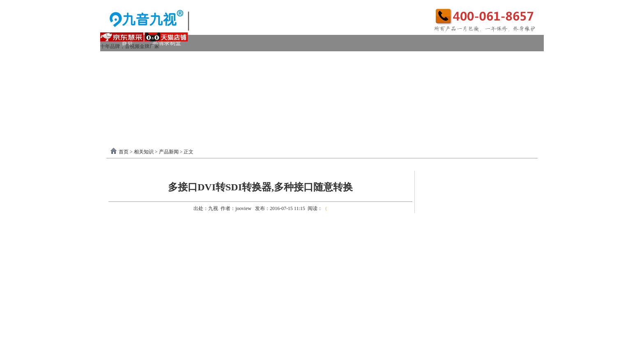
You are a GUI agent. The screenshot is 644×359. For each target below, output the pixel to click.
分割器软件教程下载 (154, 125)
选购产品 (229, 92)
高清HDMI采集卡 (298, 59)
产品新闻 (169, 152)
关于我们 (469, 109)
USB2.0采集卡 (496, 59)
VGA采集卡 (400, 59)
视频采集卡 (136, 59)
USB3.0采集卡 (187, 59)
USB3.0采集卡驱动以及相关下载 (287, 109)
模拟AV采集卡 (147, 76)
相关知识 (144, 152)
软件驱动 (133, 109)
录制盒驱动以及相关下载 (195, 109)
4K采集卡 (447, 59)
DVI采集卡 (353, 59)
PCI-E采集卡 (240, 59)
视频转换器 (136, 92)
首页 (124, 152)
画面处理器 (184, 92)
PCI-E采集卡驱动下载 (375, 109)
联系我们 (511, 109)
